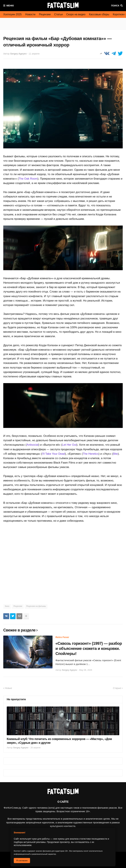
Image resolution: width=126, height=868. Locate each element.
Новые (8, 688)
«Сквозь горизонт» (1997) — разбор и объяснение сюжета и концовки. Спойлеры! (89, 648)
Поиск (115, 6)
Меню (10, 6)
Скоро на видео (76, 14)
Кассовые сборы (99, 14)
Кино (7, 606)
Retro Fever (62, 637)
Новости (30, 14)
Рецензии (45, 14)
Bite (115, 454)
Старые (117, 688)
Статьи (58, 14)
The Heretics (91, 454)
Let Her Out (69, 445)
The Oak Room (28, 179)
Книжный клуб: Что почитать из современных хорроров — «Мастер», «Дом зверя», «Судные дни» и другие (59, 741)
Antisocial (32, 445)
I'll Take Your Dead (53, 454)
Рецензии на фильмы (36, 606)
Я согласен (22, 861)
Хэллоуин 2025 (12, 14)
